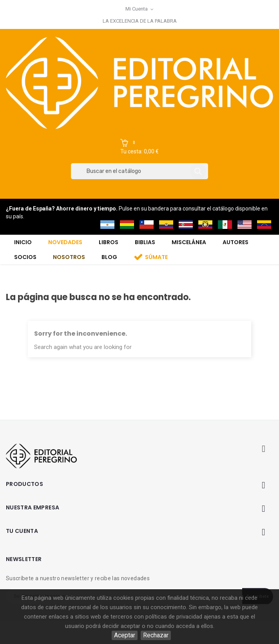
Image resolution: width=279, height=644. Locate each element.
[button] (139, 147)
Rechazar (156, 635)
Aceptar (125, 635)
